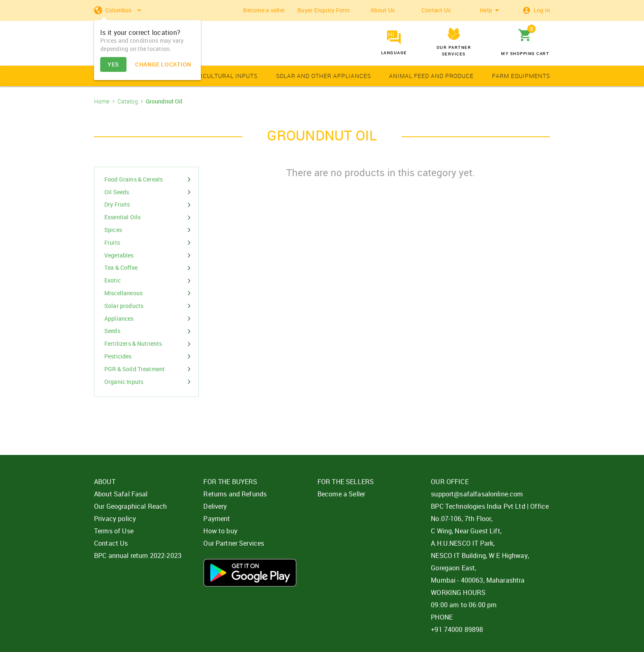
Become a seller (264, 10)
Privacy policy (115, 519)
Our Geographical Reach (130, 506)
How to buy (220, 531)
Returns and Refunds (235, 494)
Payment (217, 519)
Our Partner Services (234, 543)
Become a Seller (341, 494)
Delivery (215, 506)
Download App (250, 573)
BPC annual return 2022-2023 (138, 556)
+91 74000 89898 (457, 629)
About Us (383, 10)
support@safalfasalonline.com (477, 494)
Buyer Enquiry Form (324, 10)
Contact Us (436, 10)
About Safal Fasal (121, 494)
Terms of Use (114, 531)
